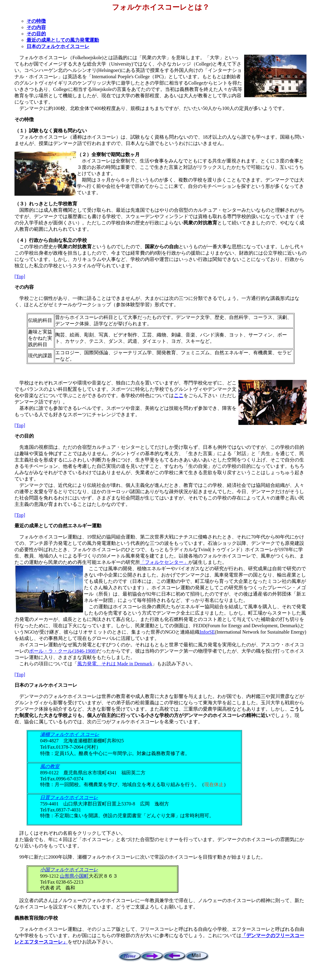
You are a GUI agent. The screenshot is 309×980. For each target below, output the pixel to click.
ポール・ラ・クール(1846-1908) (63, 651)
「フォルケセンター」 (164, 562)
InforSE (207, 632)
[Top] (20, 276)
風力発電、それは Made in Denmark (115, 664)
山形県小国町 (74, 876)
